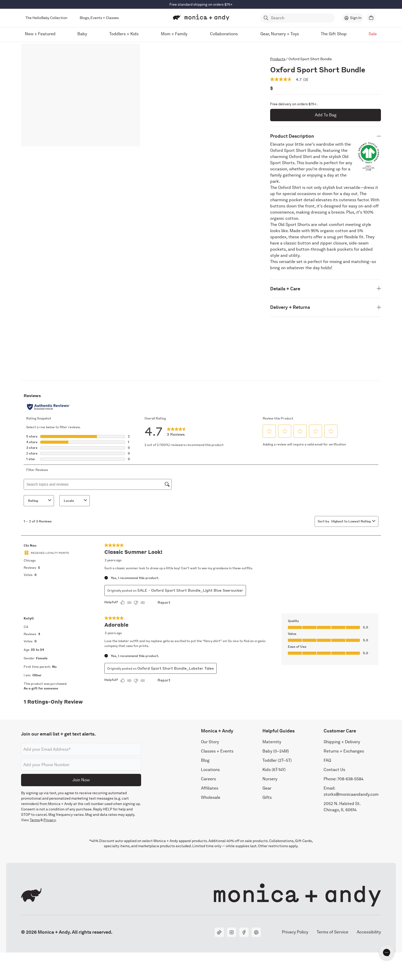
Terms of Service (332, 932)
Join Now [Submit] (81, 780)
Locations (210, 770)
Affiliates (210, 788)
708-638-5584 (350, 779)
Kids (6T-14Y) (274, 770)
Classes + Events (217, 751)
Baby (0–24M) (276, 751)
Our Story (210, 742)
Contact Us (334, 770)
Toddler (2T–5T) (277, 760)
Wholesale (211, 797)
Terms (35, 820)
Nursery (270, 779)
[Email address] (81, 749)
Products (278, 59)
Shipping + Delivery (342, 742)
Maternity (272, 742)
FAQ (327, 760)
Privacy (49, 820)
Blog (205, 760)
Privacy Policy (295, 932)
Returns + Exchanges (344, 751)
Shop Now (222, 4)
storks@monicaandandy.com (351, 794)
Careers (208, 779)
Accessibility (369, 932)
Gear (267, 788)
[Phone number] (81, 765)
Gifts (267, 797)
